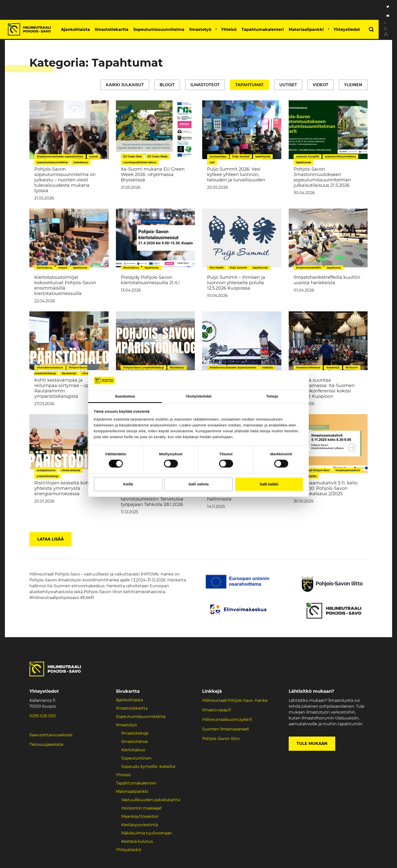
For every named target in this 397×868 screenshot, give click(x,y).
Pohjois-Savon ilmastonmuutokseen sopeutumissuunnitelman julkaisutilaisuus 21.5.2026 (322, 177)
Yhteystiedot (347, 29)
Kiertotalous (133, 750)
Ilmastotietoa (134, 742)
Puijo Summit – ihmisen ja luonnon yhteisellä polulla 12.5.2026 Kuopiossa (236, 283)
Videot (321, 85)
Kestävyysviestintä (140, 825)
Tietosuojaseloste (46, 745)
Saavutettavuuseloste (51, 735)
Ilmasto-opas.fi (217, 710)
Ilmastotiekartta (112, 29)
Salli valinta (199, 484)
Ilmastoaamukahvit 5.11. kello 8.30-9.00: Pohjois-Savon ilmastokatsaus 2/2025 (326, 488)
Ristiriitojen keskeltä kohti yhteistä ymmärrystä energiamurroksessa (63, 488)
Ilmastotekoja (135, 733)
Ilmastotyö (200, 29)
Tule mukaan (312, 744)
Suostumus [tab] (125, 396)
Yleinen (353, 85)
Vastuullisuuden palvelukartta (151, 800)
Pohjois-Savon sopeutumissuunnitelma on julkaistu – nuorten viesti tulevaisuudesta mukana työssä (65, 180)
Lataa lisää (50, 539)
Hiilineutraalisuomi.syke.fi (227, 720)
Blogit (167, 85)
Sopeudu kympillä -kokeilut (149, 767)
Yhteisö (229, 29)
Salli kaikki (269, 484)
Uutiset (288, 85)
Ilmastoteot (205, 85)
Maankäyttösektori (140, 816)
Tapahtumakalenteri (263, 29)
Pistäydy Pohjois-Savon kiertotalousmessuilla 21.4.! (150, 280)
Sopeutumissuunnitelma (159, 29)
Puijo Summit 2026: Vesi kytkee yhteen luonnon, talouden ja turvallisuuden (236, 175)
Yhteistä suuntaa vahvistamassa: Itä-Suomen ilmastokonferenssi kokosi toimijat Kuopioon (324, 388)
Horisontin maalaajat (142, 808)
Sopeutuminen (136, 758)
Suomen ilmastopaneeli (226, 729)
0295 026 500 (43, 716)
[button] (216, 29)
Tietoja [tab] (272, 396)
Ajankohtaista (75, 29)
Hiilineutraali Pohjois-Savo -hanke (235, 700)
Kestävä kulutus (137, 841)
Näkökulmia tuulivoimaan (147, 833)
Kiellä (128, 484)
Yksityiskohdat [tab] (198, 396)
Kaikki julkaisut (125, 85)
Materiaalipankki (306, 29)
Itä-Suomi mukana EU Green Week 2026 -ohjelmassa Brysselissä (153, 175)
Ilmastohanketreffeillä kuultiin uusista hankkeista (327, 280)
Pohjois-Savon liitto (221, 739)
